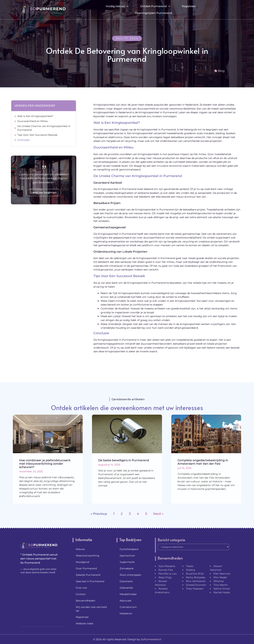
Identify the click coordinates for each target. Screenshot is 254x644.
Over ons (81, 588)
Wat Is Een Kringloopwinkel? (35, 116)
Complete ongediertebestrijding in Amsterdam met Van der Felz (203, 462)
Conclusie (23, 140)
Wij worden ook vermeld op (91, 609)
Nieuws (80, 549)
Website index (84, 623)
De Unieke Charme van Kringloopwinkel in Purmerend (44, 128)
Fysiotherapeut (129, 549)
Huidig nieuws (117, 6)
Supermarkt (127, 562)
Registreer (189, 6)
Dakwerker (126, 588)
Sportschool (127, 556)
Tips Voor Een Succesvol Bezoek (37, 135)
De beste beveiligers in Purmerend (124, 460)
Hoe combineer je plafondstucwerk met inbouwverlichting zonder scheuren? (45, 464)
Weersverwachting (88, 556)
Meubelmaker (128, 594)
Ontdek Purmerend (155, 6)
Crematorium (128, 607)
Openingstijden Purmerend (153, 13)
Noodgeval (83, 562)
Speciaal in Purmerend (90, 581)
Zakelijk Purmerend (88, 575)
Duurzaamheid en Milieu (33, 121)
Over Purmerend (86, 568)
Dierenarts (126, 581)
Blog (221, 71)
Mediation (126, 613)
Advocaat (126, 601)
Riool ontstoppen (130, 575)
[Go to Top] (240, 616)
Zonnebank (127, 568)
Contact (81, 594)
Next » (158, 514)
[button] (231, 10)
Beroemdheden (85, 601)
